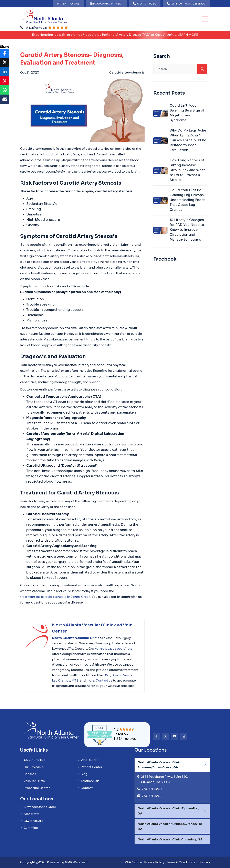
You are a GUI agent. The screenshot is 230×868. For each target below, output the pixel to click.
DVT (107, 675)
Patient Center (90, 767)
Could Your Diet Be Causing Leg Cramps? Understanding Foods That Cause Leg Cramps (188, 200)
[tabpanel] (172, 780)
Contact (85, 788)
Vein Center (88, 760)
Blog (82, 774)
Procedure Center (35, 788)
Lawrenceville (32, 821)
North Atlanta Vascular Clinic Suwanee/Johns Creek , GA (159, 765)
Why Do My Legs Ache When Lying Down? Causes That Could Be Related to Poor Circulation (188, 140)
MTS (75, 680)
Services (28, 774)
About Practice (33, 760)
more (90, 680)
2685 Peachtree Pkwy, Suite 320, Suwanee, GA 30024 (165, 779)
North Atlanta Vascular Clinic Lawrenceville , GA (170, 826)
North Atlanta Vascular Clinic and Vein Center (92, 628)
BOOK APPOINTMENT (106, 4)
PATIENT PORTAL (68, 4)
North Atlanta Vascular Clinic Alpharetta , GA (168, 811)
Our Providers (32, 767)
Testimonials (88, 781)
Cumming (29, 828)
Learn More (188, 35)
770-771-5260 (145, 4)
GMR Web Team (77, 862)
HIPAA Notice (132, 862)
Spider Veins (122, 675)
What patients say (44, 27)
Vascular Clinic (32, 781)
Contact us (104, 680)
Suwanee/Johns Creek (38, 807)
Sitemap (204, 862)
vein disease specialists (114, 649)
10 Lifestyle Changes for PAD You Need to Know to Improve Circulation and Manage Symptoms (187, 230)
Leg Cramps (61, 680)
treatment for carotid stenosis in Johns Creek (55, 597)
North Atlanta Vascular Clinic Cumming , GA (170, 839)
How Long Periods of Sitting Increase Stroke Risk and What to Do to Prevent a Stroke (187, 170)
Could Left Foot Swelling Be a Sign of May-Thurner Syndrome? (187, 113)
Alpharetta (30, 814)
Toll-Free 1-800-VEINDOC (186, 4)
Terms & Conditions (181, 862)
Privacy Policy (154, 862)
